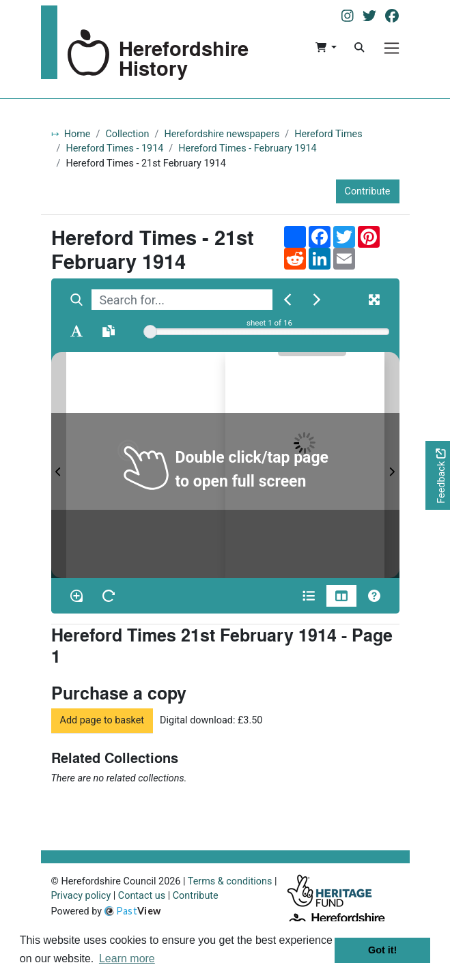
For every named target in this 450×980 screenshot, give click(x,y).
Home (78, 134)
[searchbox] (182, 300)
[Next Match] (317, 300)
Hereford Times (328, 134)
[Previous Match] (287, 300)
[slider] (150, 332)
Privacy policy (81, 896)
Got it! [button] (382, 950)
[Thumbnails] (341, 596)
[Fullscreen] (374, 300)
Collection (127, 134)
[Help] (374, 596)
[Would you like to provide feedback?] (438, 475)
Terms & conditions (230, 881)
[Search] (359, 48)
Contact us (142, 896)
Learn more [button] (127, 959)
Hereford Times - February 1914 (247, 148)
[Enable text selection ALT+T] (76, 331)
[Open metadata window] (309, 596)
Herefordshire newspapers (222, 134)
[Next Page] (392, 465)
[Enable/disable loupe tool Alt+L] (76, 596)
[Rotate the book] (109, 596)
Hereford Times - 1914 (114, 148)
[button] (326, 48)
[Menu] (392, 48)
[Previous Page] (59, 465)
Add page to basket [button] (102, 720)
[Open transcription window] (109, 331)
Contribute (368, 191)
